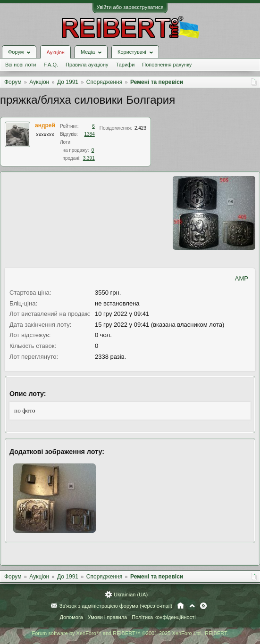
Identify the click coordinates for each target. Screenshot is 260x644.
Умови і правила (107, 617)
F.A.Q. (51, 65)
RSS (203, 606)
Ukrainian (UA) (131, 594)
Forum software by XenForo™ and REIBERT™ (130, 633)
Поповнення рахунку (167, 65)
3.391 (89, 158)
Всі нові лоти (21, 65)
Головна (180, 606)
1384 (90, 134)
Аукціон (55, 52)
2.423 (140, 128)
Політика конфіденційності (164, 617)
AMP (242, 278)
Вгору (192, 606)
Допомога (71, 617)
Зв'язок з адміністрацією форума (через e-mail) (116, 606)
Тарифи (126, 65)
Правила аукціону (87, 65)
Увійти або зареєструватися (130, 7)
